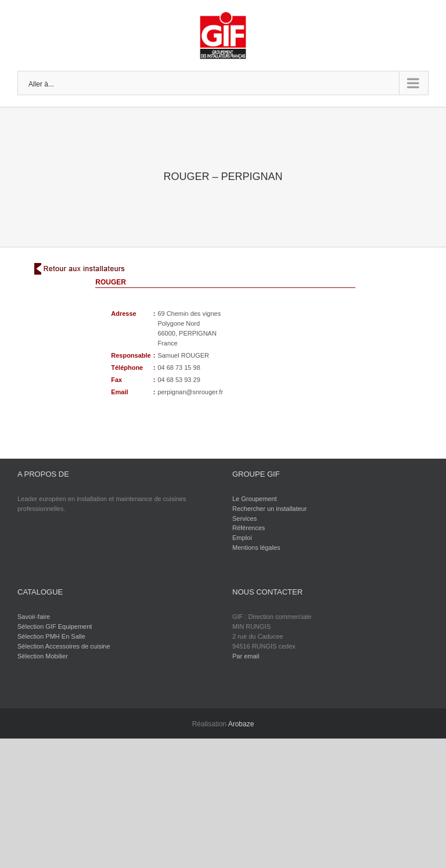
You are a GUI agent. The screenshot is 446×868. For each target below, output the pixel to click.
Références (249, 528)
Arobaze (241, 724)
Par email (246, 656)
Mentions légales (256, 548)
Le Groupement (254, 499)
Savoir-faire (34, 617)
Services (244, 518)
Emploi (242, 538)
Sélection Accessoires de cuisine (64, 646)
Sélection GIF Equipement (55, 626)
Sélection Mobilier (43, 656)
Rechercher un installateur (269, 509)
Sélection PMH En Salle (51, 636)
